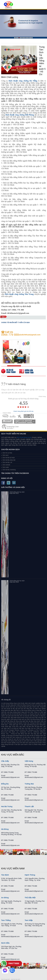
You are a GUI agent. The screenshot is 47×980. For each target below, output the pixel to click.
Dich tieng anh (8, 5)
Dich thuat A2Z (6, 979)
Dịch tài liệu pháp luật (9, 460)
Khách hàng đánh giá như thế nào (23, 411)
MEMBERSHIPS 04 (29, 416)
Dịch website (6, 465)
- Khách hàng (42, 397)
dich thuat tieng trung (24, 437)
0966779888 (14, 963)
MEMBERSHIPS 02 (13, 416)
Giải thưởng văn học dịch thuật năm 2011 (17, 493)
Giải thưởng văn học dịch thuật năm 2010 (17, 581)
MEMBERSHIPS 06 (25, 421)
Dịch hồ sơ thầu (7, 453)
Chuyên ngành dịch (10, 449)
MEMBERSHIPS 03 (20, 416)
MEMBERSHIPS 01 (5, 416)
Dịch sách (6, 455)
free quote (10, 371)
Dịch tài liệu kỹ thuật (9, 458)
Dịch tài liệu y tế (7, 462)
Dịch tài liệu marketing (9, 470)
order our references (28, 371)
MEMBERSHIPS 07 (11, 427)
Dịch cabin (6, 467)
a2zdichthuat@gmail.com (30, 335)
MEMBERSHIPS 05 (7, 421)
